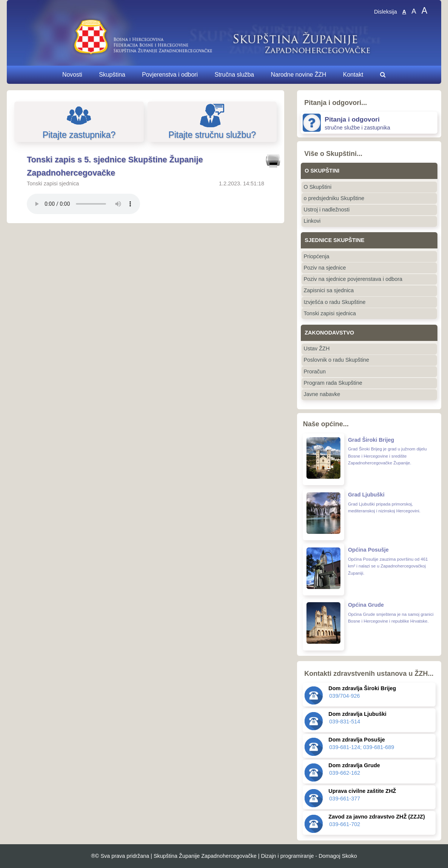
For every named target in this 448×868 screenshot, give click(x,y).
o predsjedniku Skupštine (334, 198)
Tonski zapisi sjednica (330, 313)
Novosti (72, 75)
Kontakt (353, 75)
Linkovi (312, 221)
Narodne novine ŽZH (299, 75)
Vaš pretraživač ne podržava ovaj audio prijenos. (83, 204)
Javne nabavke (322, 394)
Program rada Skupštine (333, 383)
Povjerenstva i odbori (170, 75)
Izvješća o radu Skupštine (335, 302)
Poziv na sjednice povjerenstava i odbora (353, 279)
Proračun (315, 372)
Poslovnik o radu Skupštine (337, 360)
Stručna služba (234, 75)
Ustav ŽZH (317, 348)
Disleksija (386, 12)
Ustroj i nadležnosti (327, 210)
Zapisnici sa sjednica (329, 290)
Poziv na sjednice (325, 268)
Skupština (112, 75)
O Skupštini (318, 187)
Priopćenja (317, 256)
